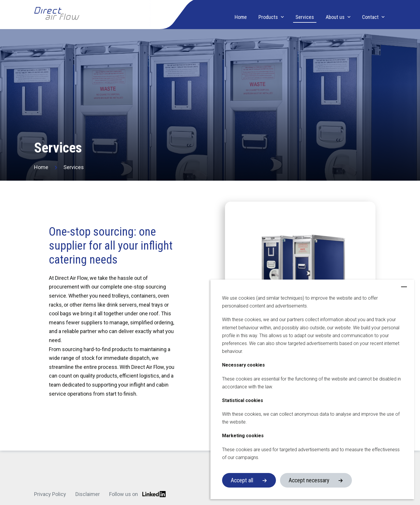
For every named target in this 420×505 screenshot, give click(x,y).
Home (241, 17)
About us (335, 17)
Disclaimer (88, 494)
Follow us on (137, 494)
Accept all (242, 480)
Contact (370, 17)
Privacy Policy (50, 494)
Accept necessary (309, 480)
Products (268, 17)
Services (305, 17)
